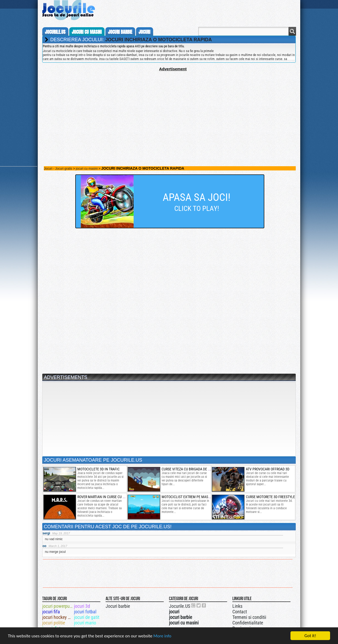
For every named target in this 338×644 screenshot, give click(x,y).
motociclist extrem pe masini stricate (195, 497)
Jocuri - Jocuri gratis (58, 169)
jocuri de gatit (87, 617)
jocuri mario (85, 623)
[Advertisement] (169, 108)
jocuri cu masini (87, 32)
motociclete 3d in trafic (98, 469)
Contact (240, 612)
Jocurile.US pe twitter (199, 605)
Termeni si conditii (249, 617)
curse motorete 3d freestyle (270, 497)
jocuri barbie (120, 32)
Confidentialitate (248, 623)
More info (162, 636)
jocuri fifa (51, 612)
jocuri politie (54, 623)
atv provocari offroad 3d (268, 469)
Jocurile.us (55, 32)
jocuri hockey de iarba (58, 617)
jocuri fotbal (85, 612)
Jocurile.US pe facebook (204, 605)
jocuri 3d (82, 606)
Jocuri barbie (118, 606)
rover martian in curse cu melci (105, 497)
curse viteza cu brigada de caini (189, 469)
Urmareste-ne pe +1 (194, 605)
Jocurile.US (180, 606)
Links (237, 606)
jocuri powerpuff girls (58, 606)
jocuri (144, 32)
